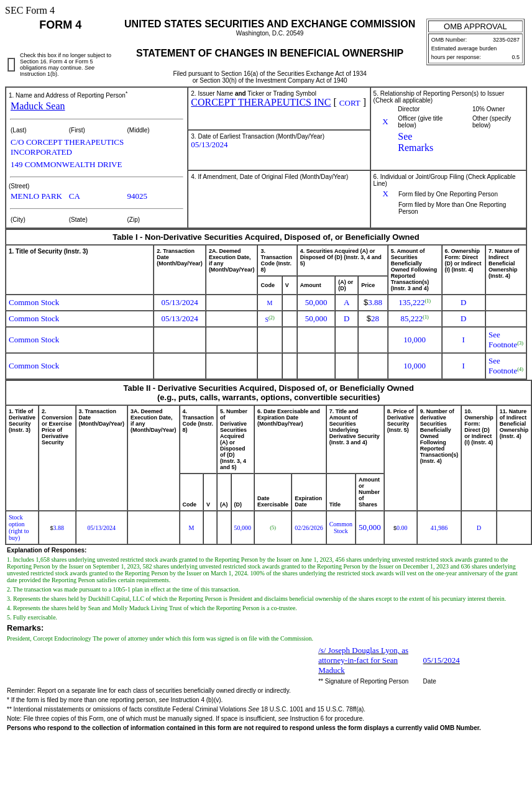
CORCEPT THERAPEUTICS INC (261, 102)
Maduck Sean (38, 106)
